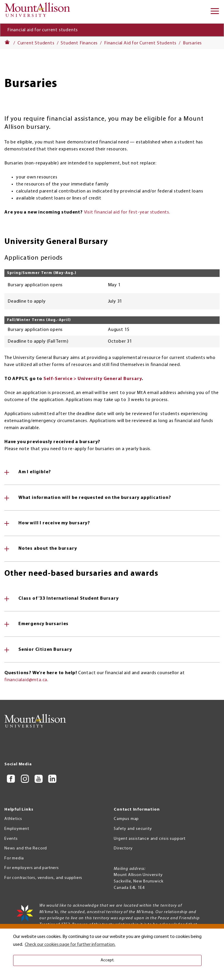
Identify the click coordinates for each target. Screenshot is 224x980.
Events (11, 839)
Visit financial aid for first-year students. (127, 212)
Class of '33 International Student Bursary (69, 599)
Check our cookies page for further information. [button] (70, 945)
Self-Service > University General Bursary (93, 379)
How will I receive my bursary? (54, 523)
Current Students (36, 43)
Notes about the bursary (48, 549)
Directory (123, 848)
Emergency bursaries (43, 624)
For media (14, 858)
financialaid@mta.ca (26, 680)
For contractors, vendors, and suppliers (43, 878)
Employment (17, 829)
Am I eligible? (35, 472)
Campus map (126, 819)
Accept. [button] (107, 960)
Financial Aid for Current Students (140, 43)
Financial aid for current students (43, 30)
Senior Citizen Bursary (45, 650)
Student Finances (79, 43)
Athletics (13, 819)
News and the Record (26, 848)
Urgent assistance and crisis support (150, 839)
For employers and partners (32, 868)
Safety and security (133, 829)
